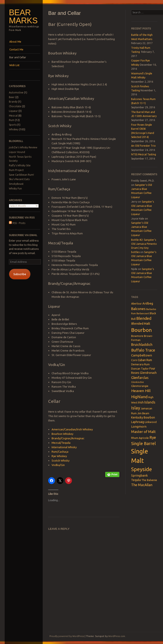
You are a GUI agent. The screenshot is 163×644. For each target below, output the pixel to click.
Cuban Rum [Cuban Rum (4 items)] (145, 360)
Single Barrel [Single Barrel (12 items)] (143, 443)
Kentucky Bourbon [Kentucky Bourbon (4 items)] (143, 417)
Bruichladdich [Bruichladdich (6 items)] (142, 345)
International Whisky (64, 447)
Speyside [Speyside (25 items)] (142, 469)
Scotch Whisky (60, 460)
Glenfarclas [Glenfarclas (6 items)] (140, 378)
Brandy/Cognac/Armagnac (68, 438)
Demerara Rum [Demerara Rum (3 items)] (140, 364)
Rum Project (16, 170)
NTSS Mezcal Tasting (144, 154)
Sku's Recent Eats (19, 179)
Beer (12, 97)
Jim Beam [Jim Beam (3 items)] (143, 413)
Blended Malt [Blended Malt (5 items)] (141, 323)
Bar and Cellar (18, 57)
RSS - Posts (17, 223)
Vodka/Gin (58, 465)
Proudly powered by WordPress (67, 636)
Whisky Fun (15, 188)
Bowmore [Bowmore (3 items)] (137, 336)
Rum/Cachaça (60, 452)
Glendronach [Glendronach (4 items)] (148, 373)
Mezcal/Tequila (61, 443)
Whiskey (14, 129)
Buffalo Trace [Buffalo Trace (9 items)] (143, 350)
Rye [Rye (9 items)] (153, 437)
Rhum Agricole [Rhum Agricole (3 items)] (140, 438)
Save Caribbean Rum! (21, 175)
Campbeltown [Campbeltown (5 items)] (142, 355)
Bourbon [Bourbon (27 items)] (141, 330)
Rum (12, 120)
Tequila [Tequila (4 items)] (136, 480)
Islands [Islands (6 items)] (150, 402)
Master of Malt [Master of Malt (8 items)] (143, 432)
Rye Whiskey (59, 456)
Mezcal (13, 116)
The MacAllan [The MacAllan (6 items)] (142, 485)
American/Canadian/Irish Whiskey (72, 429)
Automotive (16, 92)
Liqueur (13, 111)
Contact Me (16, 49)
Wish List (14, 65)
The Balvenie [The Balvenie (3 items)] (149, 480)
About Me (15, 42)
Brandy (13, 102)
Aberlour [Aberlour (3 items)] (136, 303)
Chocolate (15, 106)
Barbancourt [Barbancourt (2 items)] (143, 313)
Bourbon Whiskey (62, 434)
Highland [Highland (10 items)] (139, 397)
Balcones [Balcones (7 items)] (138, 309)
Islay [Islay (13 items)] (136, 408)
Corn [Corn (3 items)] (134, 360)
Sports (13, 125)
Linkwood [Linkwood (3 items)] (151, 422)
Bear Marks (23, 17)
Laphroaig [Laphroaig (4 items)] (138, 422)
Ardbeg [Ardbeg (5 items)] (148, 303)
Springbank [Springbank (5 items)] (139, 475)
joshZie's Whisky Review (23, 147)
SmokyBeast (16, 184)
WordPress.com (117, 636)
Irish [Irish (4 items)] (141, 402)
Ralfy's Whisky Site (20, 165)
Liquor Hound (17, 152)
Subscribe (20, 274)
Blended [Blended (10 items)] (144, 318)
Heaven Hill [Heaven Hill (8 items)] (141, 391)
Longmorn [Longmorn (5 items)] (139, 426)
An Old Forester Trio (143, 146)
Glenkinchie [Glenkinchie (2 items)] (138, 382)
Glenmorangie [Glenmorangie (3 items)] (140, 386)
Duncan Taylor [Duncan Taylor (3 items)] (140, 369)
